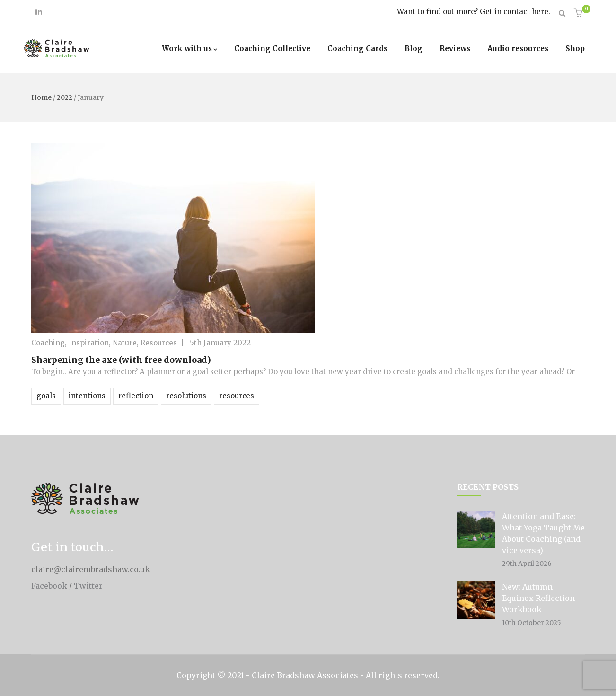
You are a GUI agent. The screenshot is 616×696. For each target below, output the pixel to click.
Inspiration (89, 343)
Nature (125, 343)
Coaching (48, 343)
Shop (575, 48)
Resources (159, 343)
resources (237, 396)
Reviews (455, 48)
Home (41, 97)
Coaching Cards (357, 48)
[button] (579, 13)
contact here (526, 12)
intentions (87, 396)
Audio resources (518, 48)
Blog (414, 48)
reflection (136, 396)
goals (46, 396)
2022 (65, 97)
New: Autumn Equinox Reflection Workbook (538, 598)
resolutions (186, 396)
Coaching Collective (272, 48)
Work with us (189, 48)
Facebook (49, 586)
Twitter (88, 586)
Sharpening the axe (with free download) (121, 360)
